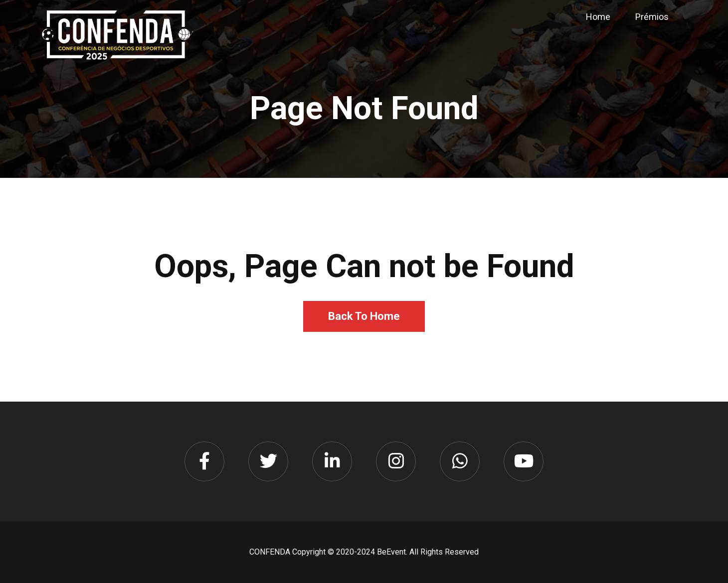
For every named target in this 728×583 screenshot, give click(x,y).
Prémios (652, 17)
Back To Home (364, 316)
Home (598, 17)
